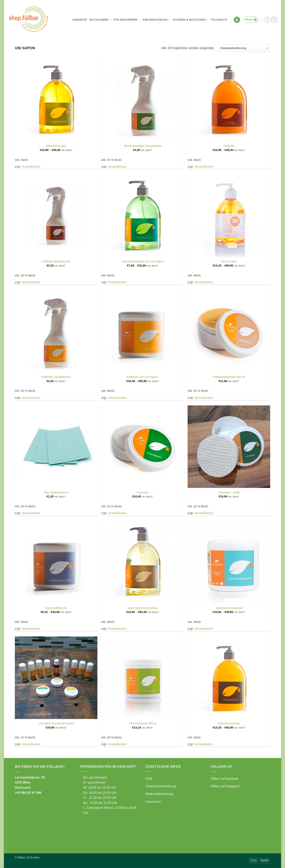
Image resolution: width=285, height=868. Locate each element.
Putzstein (142, 492)
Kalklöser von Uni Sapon (142, 377)
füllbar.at (219, 20)
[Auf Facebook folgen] (267, 20)
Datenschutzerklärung (161, 786)
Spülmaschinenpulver (229, 608)
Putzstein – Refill (229, 492)
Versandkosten (31, 167)
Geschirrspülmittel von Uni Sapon (142, 261)
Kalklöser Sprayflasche (56, 377)
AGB (149, 779)
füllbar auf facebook (225, 779)
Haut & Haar (229, 261)
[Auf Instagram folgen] (274, 20)
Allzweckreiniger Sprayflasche (142, 146)
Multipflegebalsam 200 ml (229, 377)
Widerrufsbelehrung (159, 794)
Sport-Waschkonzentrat (142, 608)
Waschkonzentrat (229, 723)
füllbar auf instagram (225, 786)
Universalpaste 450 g (142, 723)
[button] (237, 20)
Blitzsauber (100, 20)
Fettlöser (229, 146)
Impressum (153, 802)
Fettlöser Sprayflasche (56, 261)
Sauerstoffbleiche (56, 608)
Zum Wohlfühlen (156, 20)
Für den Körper (127, 20)
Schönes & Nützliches (190, 20)
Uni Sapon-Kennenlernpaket (56, 723)
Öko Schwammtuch (56, 492)
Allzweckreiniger (56, 146)
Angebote (80, 20)
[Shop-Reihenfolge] (244, 48)
